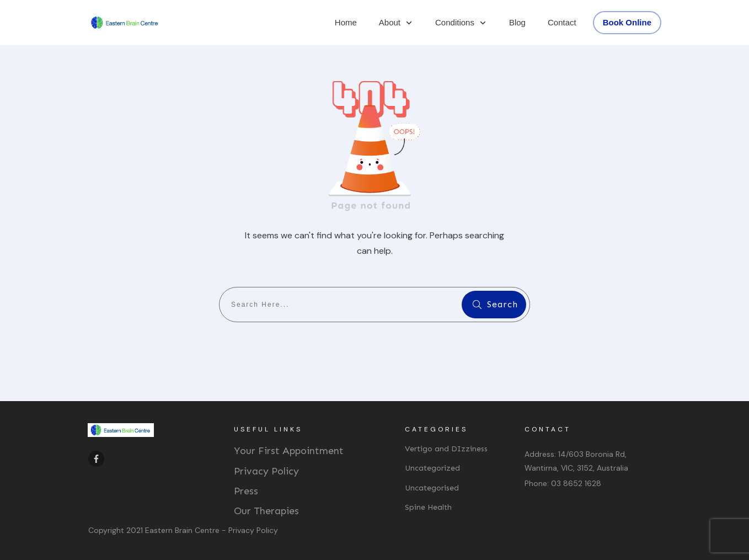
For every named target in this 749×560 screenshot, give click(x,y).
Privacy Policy (266, 471)
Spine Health (428, 507)
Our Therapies (266, 511)
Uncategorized (432, 468)
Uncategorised (432, 488)
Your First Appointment (289, 451)
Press (246, 491)
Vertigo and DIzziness (446, 449)
